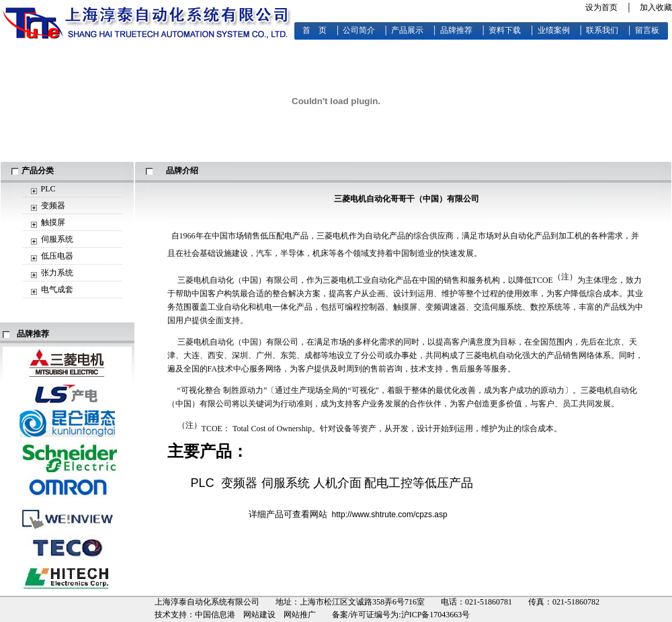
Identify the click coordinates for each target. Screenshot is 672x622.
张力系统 (57, 273)
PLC (48, 189)
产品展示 (407, 30)
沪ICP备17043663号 (436, 615)
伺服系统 (57, 239)
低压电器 (57, 256)
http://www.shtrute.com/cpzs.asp (390, 515)
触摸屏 (53, 222)
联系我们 (602, 30)
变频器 (53, 206)
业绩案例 (554, 30)
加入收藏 (656, 7)
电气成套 (57, 290)
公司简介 (359, 30)
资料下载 (505, 30)
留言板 (647, 30)
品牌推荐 (456, 30)
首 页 (314, 30)
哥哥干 (403, 199)
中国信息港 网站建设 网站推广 (255, 615)
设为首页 (601, 7)
